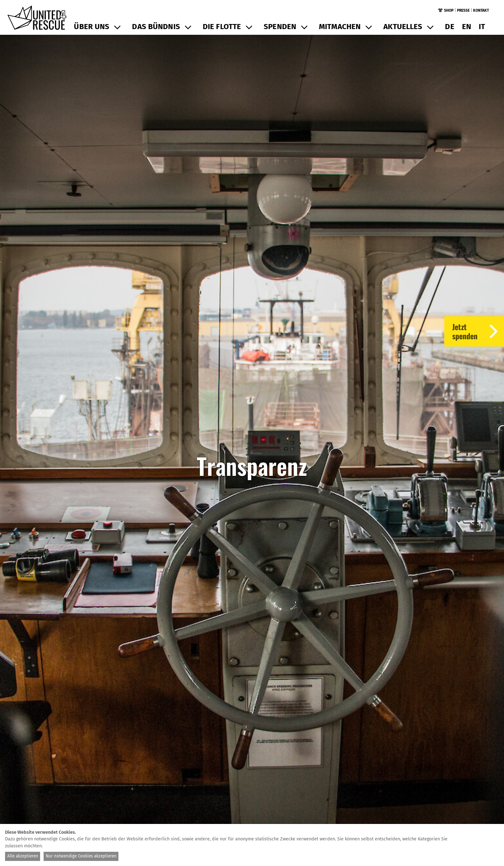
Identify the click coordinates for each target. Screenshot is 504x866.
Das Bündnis (156, 27)
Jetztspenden (478, 331)
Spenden (280, 27)
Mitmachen (340, 27)
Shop (449, 10)
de (450, 27)
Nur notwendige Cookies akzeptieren (81, 856)
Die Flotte (222, 27)
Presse (463, 10)
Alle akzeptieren (23, 856)
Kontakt (481, 10)
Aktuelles (403, 27)
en (467, 27)
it (482, 27)
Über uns (92, 27)
